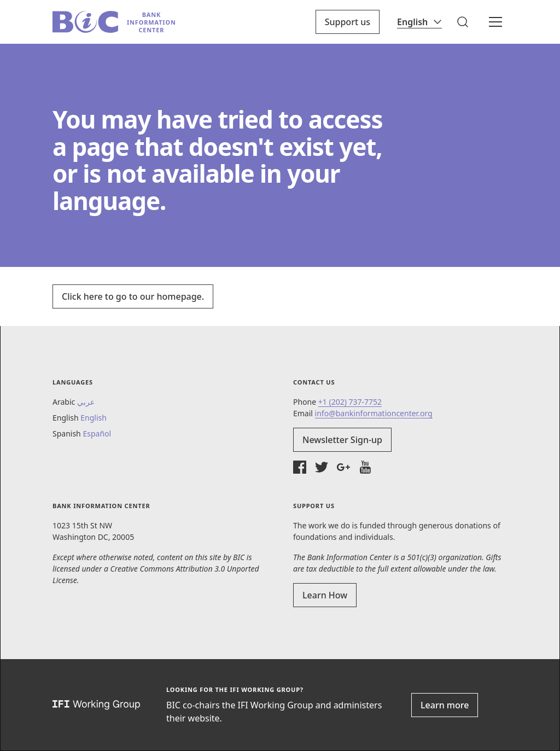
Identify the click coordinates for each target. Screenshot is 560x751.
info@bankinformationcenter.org (374, 413)
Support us (348, 22)
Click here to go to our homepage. (133, 296)
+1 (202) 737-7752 (350, 402)
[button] (463, 22)
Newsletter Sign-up (342, 440)
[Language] (419, 22)
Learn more (445, 705)
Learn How (325, 595)
